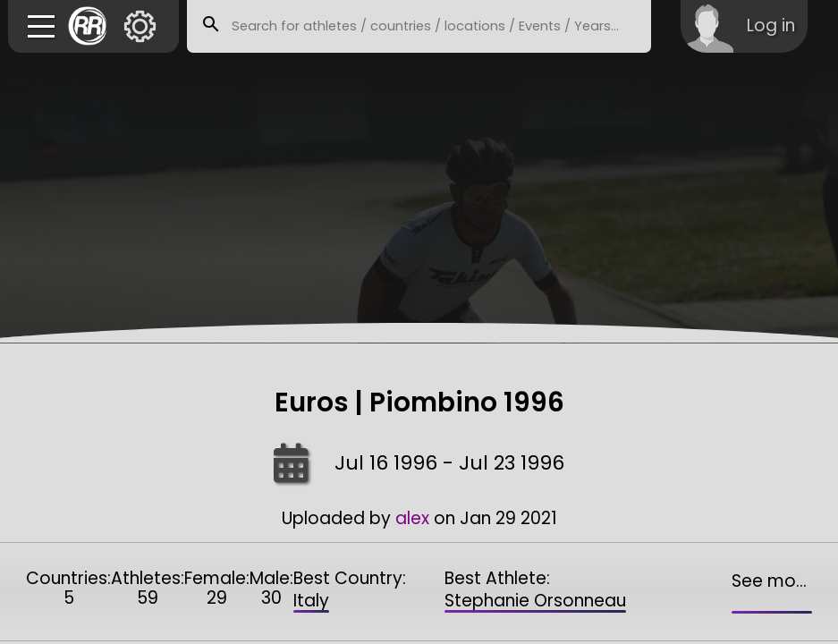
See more (772, 581)
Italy (311, 601)
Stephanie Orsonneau (535, 601)
